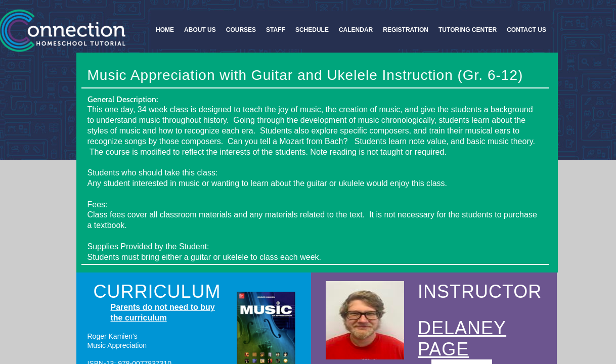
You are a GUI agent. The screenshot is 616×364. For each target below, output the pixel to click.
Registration (406, 30)
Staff (276, 30)
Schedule (312, 30)
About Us (200, 30)
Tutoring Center (468, 30)
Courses (241, 30)
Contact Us (526, 30)
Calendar (356, 30)
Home (165, 30)
